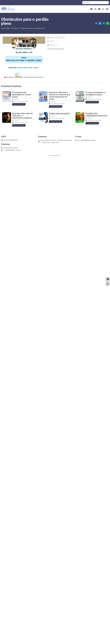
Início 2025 (5, 28)
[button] (107, 9)
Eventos (15, 28)
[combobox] (96, 3)
